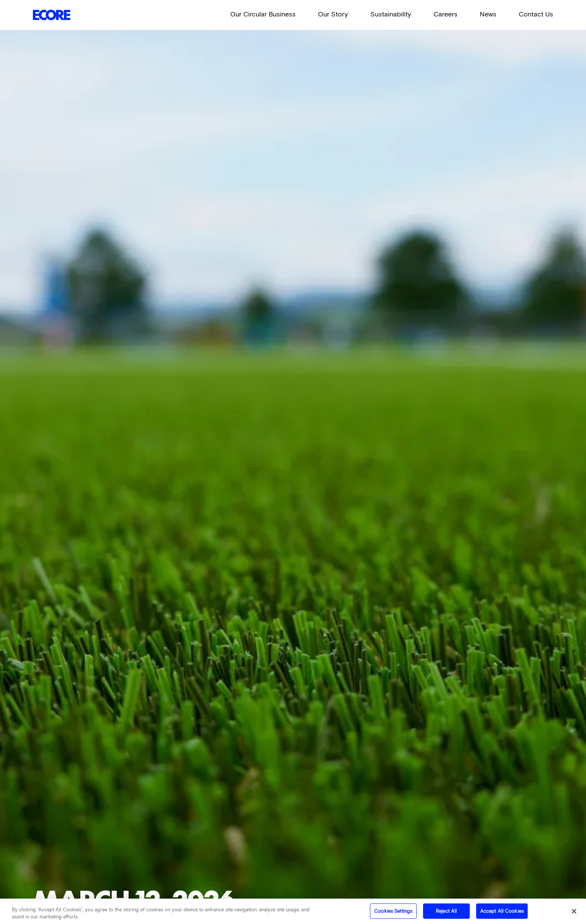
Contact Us (536, 14)
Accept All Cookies (502, 913)
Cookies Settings (393, 913)
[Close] (574, 913)
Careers (445, 14)
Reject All (446, 913)
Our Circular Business (263, 14)
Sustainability (391, 14)
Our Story (333, 14)
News (488, 14)
